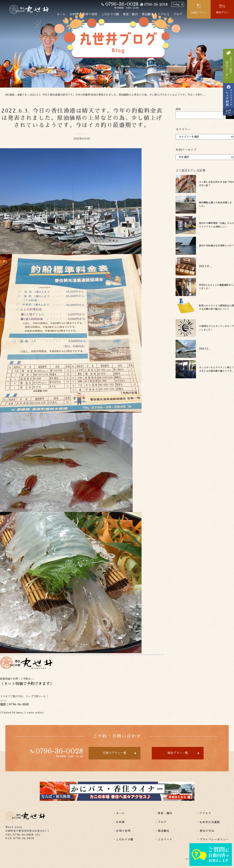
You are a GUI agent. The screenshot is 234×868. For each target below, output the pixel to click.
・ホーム (119, 813)
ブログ (178, 14)
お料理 (74, 14)
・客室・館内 (164, 813)
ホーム (61, 14)
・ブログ (161, 822)
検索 (178, 109)
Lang (176, 4)
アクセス (163, 14)
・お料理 (119, 822)
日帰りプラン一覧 (115, 753)
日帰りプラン (199, 13)
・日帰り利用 (122, 831)
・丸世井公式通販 (208, 822)
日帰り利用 (90, 14)
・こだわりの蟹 (123, 840)
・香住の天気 (205, 831)
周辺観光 (148, 14)
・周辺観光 (162, 831)
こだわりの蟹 (110, 14)
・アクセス (204, 813)
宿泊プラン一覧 (178, 753)
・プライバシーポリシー (213, 840)
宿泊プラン (222, 13)
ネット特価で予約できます (27, 684)
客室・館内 (130, 14)
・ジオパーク (164, 840)
